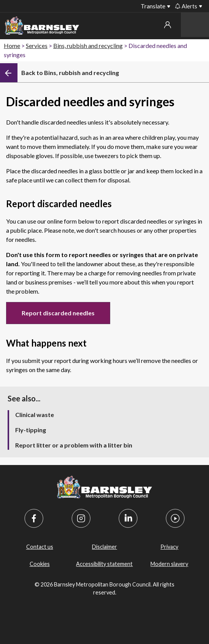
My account (168, 25)
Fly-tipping (31, 430)
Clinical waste (35, 415)
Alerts (186, 6)
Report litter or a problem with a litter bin (74, 445)
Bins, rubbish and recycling (88, 46)
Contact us (40, 547)
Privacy (169, 547)
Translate (153, 6)
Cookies (40, 564)
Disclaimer (104, 547)
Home (12, 46)
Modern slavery (169, 564)
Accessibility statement (104, 564)
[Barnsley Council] (42, 27)
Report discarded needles (58, 313)
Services (37, 46)
